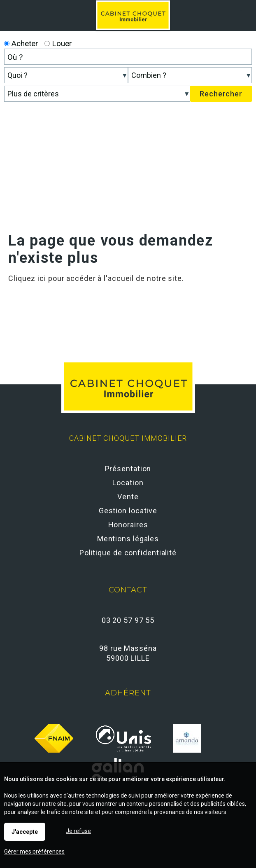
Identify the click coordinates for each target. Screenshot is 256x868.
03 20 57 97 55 (128, 620)
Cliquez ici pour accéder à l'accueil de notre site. (96, 278)
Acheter (21, 43)
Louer (58, 43)
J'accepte (25, 832)
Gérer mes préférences (34, 852)
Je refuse (78, 831)
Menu (241, 11)
